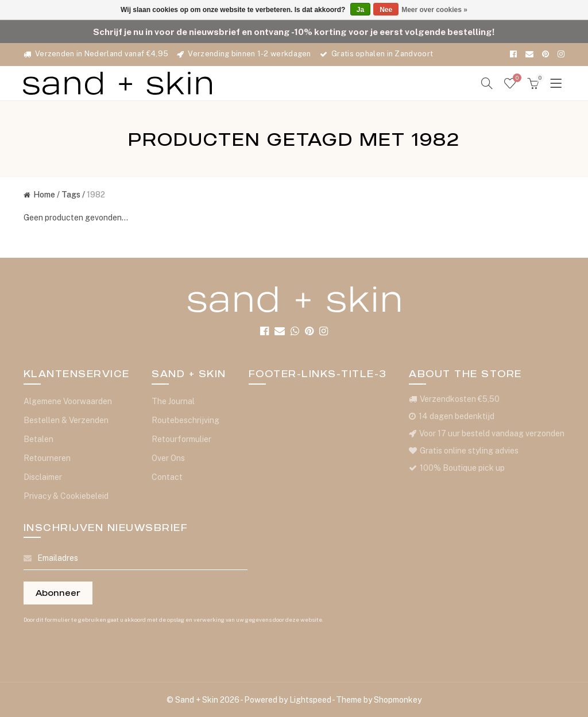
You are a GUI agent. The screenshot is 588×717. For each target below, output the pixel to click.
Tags (71, 195)
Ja (360, 10)
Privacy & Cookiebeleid (66, 496)
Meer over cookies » (434, 10)
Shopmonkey (398, 700)
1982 (96, 195)
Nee (386, 10)
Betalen (38, 439)
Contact (167, 477)
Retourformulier (181, 439)
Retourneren (47, 458)
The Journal (173, 401)
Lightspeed (310, 700)
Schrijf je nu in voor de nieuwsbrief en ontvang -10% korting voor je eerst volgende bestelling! (294, 32)
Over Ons (168, 458)
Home (39, 195)
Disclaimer (43, 477)
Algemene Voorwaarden (68, 401)
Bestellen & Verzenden (66, 420)
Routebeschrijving (185, 420)
